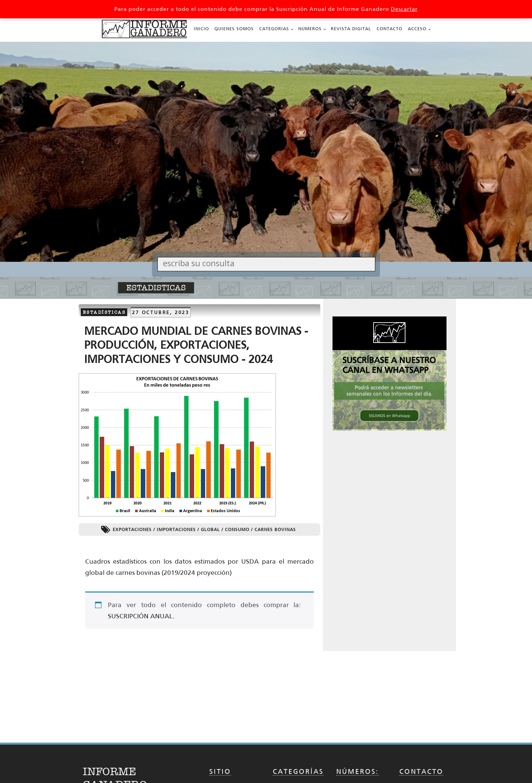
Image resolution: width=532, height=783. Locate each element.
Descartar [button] (404, 9)
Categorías (274, 29)
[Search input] (268, 263)
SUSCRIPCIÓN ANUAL (140, 616)
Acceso (417, 29)
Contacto (389, 29)
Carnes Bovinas (275, 530)
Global (210, 530)
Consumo (237, 530)
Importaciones (176, 530)
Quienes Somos (234, 29)
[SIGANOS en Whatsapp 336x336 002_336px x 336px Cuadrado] (389, 429)
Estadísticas (104, 312)
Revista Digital (351, 29)
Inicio (201, 29)
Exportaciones (132, 530)
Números (310, 29)
